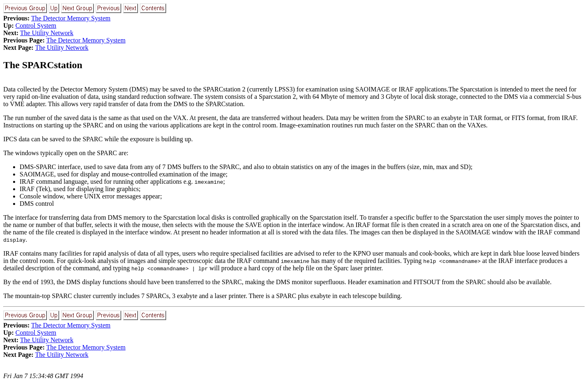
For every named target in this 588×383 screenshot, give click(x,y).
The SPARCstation (43, 65)
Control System (36, 26)
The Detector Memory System (71, 18)
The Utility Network (47, 33)
